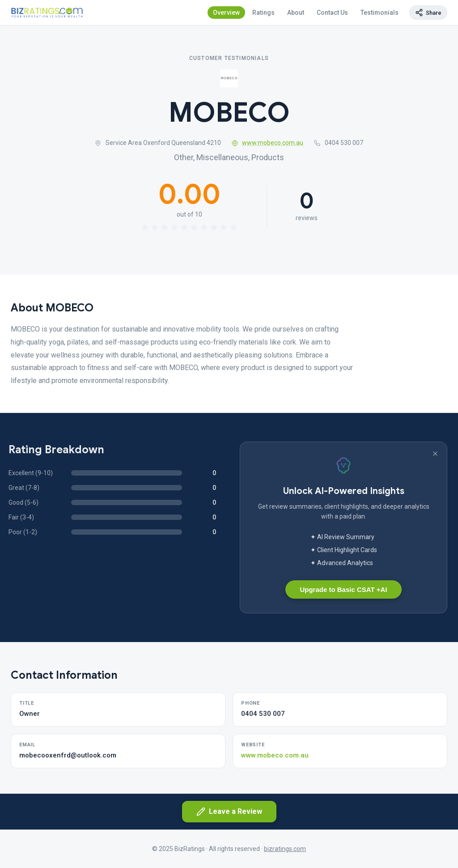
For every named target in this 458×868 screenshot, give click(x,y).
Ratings (263, 13)
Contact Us (332, 13)
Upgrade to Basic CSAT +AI (343, 589)
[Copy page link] (428, 13)
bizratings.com (285, 849)
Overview (226, 13)
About (296, 13)
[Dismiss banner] (435, 454)
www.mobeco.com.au (268, 143)
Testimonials (380, 13)
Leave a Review (229, 812)
